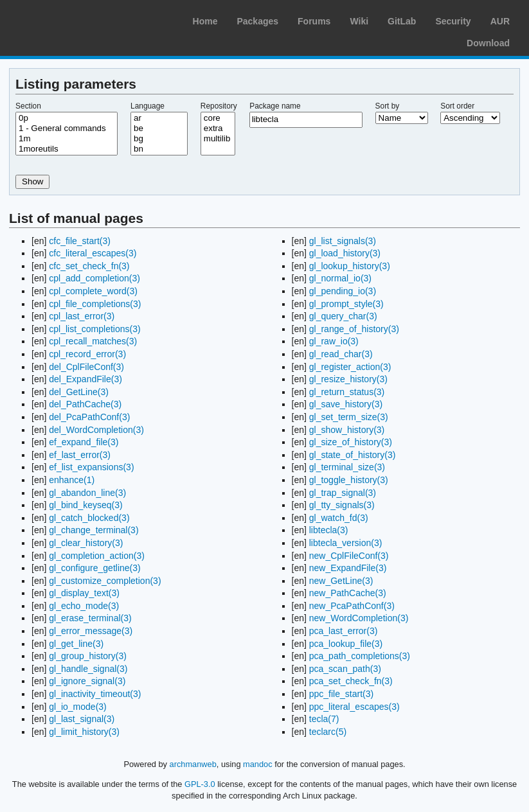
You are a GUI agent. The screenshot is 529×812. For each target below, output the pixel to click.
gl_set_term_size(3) (349, 417)
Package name (275, 106)
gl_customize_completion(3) (105, 581)
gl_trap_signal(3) (343, 493)
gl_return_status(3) (347, 392)
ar (159, 118)
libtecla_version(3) (346, 543)
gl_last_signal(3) (82, 719)
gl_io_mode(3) (78, 707)
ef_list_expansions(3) (91, 467)
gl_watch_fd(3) (339, 518)
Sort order (457, 106)
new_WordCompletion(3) (359, 618)
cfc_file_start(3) (80, 241)
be (159, 128)
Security (453, 21)
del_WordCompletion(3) (96, 430)
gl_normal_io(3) (340, 278)
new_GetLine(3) (341, 581)
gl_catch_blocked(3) (89, 518)
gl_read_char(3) (341, 354)
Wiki (359, 21)
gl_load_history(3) (345, 253)
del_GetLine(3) (79, 392)
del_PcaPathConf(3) (89, 417)
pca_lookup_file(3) (346, 644)
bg (159, 139)
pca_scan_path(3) (345, 669)
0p (67, 118)
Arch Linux (71, 19)
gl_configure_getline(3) (94, 568)
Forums (314, 21)
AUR (500, 21)
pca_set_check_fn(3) (351, 681)
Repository (219, 106)
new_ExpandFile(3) (348, 568)
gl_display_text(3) (84, 593)
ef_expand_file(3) (84, 442)
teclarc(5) (328, 732)
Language (148, 106)
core (218, 118)
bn (159, 149)
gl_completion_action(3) (97, 556)
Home (205, 21)
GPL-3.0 (200, 784)
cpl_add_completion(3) (94, 278)
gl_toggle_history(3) (349, 480)
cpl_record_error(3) (87, 354)
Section (28, 106)
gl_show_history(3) (347, 430)
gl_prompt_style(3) (346, 304)
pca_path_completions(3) (360, 656)
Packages (257, 21)
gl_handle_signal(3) (88, 669)
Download (488, 43)
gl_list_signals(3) (343, 241)
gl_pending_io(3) (343, 291)
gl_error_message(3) (91, 631)
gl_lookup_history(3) (350, 266)
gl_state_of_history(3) (353, 455)
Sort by (388, 106)
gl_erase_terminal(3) (90, 618)
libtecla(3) (329, 530)
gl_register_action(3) (350, 367)
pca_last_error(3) (344, 631)
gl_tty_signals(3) (342, 505)
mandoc (258, 764)
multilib (218, 139)
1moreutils (67, 149)
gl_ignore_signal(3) (87, 681)
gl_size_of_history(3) (351, 442)
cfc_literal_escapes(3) (93, 253)
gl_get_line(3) (76, 644)
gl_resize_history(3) (348, 379)
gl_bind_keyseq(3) (85, 505)
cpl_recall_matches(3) (93, 341)
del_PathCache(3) (85, 404)
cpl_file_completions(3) (95, 304)
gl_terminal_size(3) (347, 467)
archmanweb (193, 764)
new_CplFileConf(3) (349, 556)
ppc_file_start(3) (341, 694)
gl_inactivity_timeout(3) (95, 694)
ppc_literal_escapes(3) (354, 707)
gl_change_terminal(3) (94, 530)
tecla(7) (324, 719)
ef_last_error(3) (80, 455)
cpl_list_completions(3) (94, 329)
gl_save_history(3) (346, 404)
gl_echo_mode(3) (84, 606)
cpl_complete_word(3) (93, 291)
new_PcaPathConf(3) (352, 606)
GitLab (402, 21)
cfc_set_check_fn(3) (89, 266)
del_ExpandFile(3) (85, 379)
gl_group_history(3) (88, 656)
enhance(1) (72, 480)
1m (67, 139)
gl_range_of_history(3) (354, 329)
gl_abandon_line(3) (87, 493)
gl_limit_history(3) (84, 732)
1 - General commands (67, 128)
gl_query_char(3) (343, 316)
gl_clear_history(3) (86, 543)
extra (218, 128)
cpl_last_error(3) (82, 316)
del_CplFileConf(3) (86, 367)
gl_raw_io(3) (334, 341)
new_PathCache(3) (348, 593)
